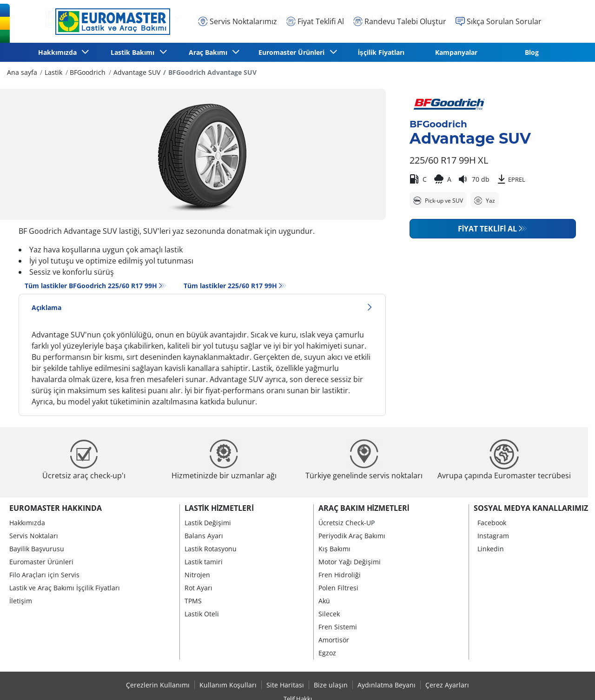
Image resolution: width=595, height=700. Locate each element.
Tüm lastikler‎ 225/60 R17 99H (230, 286)
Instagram (493, 536)
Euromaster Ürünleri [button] (293, 52)
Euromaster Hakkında (56, 508)
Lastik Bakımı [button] (134, 52)
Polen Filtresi (338, 588)
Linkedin (491, 549)
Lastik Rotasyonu (211, 549)
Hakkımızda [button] (59, 52)
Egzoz (327, 653)
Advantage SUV (137, 72)
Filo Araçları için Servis (44, 575)
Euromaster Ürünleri (41, 562)
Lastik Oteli (202, 614)
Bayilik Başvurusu (37, 549)
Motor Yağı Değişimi (350, 562)
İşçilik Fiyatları (381, 52)
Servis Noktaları (34, 536)
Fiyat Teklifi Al (487, 229)
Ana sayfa (22, 72)
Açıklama (202, 307)
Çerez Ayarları (447, 685)
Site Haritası (285, 685)
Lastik (53, 72)
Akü (324, 601)
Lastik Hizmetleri (219, 508)
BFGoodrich (88, 72)
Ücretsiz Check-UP (347, 523)
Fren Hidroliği (340, 575)
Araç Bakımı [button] (210, 52)
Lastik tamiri (204, 562)
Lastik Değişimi (208, 523)
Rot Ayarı (198, 588)
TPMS (193, 601)
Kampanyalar (456, 52)
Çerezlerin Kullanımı (158, 685)
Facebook (492, 523)
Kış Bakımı (334, 549)
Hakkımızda (27, 523)
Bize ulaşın (331, 685)
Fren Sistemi (338, 627)
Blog (532, 52)
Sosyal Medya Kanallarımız (531, 508)
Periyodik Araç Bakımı (352, 536)
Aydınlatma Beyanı (387, 685)
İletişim (21, 601)
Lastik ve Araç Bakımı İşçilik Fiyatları (65, 588)
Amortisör (334, 640)
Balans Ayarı (204, 536)
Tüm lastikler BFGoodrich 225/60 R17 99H (91, 286)
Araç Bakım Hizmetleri (364, 508)
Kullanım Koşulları (228, 685)
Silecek (329, 614)
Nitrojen (197, 575)
